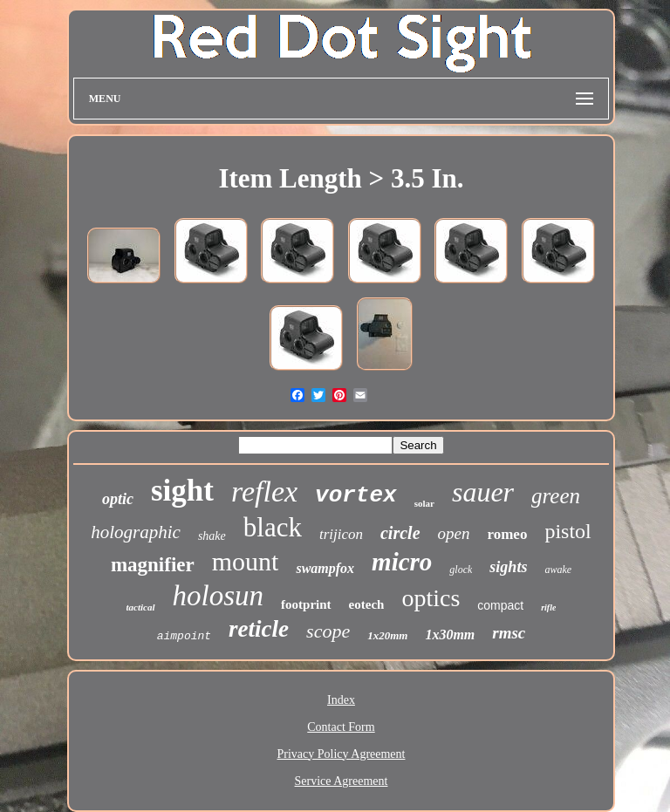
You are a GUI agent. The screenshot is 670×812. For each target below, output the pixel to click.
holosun (219, 596)
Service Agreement (342, 781)
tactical (141, 607)
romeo (507, 534)
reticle (259, 629)
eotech (367, 604)
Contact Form (341, 727)
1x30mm (450, 635)
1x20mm (387, 635)
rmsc (509, 633)
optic (118, 499)
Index (341, 700)
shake (212, 536)
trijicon (341, 534)
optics (431, 598)
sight (182, 491)
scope (328, 631)
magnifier (153, 565)
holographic (136, 532)
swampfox (325, 568)
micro (402, 562)
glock (461, 570)
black (273, 527)
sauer (483, 492)
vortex (356, 495)
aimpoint (184, 636)
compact (500, 605)
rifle (548, 607)
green (556, 496)
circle (400, 533)
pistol (567, 531)
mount (246, 561)
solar (424, 503)
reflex (264, 491)
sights (508, 567)
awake (558, 570)
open (454, 533)
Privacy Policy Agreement (342, 754)
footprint (306, 604)
